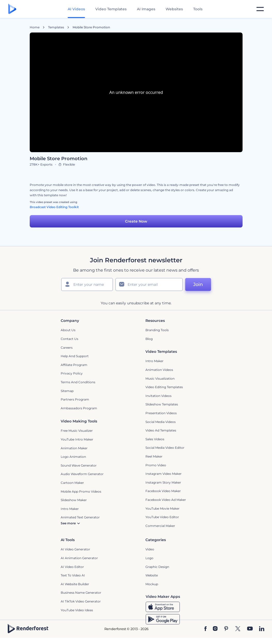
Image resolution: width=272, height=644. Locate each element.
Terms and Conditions (78, 382)
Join (198, 284)
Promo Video (156, 465)
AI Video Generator (75, 549)
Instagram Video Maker (164, 474)
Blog (149, 339)
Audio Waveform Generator (82, 474)
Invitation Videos (158, 396)
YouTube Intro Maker (77, 439)
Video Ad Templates (161, 430)
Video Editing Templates (164, 387)
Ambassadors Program (79, 408)
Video (150, 549)
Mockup (152, 584)
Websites (174, 9)
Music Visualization (160, 378)
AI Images (146, 9)
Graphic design (157, 567)
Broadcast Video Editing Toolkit (54, 207)
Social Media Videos (161, 422)
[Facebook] (205, 629)
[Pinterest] (226, 629)
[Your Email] (149, 284)
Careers (67, 348)
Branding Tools (157, 330)
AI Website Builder (75, 584)
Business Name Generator (81, 593)
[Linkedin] (262, 629)
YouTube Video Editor (162, 517)
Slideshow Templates (162, 404)
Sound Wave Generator (79, 465)
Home (35, 27)
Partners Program (75, 399)
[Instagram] (215, 629)
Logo (149, 558)
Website (152, 575)
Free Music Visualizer (77, 431)
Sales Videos (155, 439)
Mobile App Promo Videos (81, 491)
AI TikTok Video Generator (81, 601)
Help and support (75, 356)
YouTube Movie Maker (162, 508)
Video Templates (111, 9)
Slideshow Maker (74, 500)
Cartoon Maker (72, 483)
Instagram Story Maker (163, 482)
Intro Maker (154, 361)
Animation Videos (159, 370)
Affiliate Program (74, 365)
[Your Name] (87, 284)
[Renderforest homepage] (12, 9)
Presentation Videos (161, 413)
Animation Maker (74, 448)
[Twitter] (238, 629)
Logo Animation (73, 457)
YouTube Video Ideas (77, 610)
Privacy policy (72, 373)
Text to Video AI (73, 575)
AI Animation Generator (79, 558)
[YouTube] (250, 629)
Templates (56, 27)
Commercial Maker (160, 526)
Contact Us (69, 339)
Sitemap (67, 391)
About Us (68, 330)
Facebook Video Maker (163, 491)
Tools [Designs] (198, 9)
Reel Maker (154, 456)
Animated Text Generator (80, 517)
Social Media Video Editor (165, 448)
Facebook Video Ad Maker (166, 500)
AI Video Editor (72, 567)
